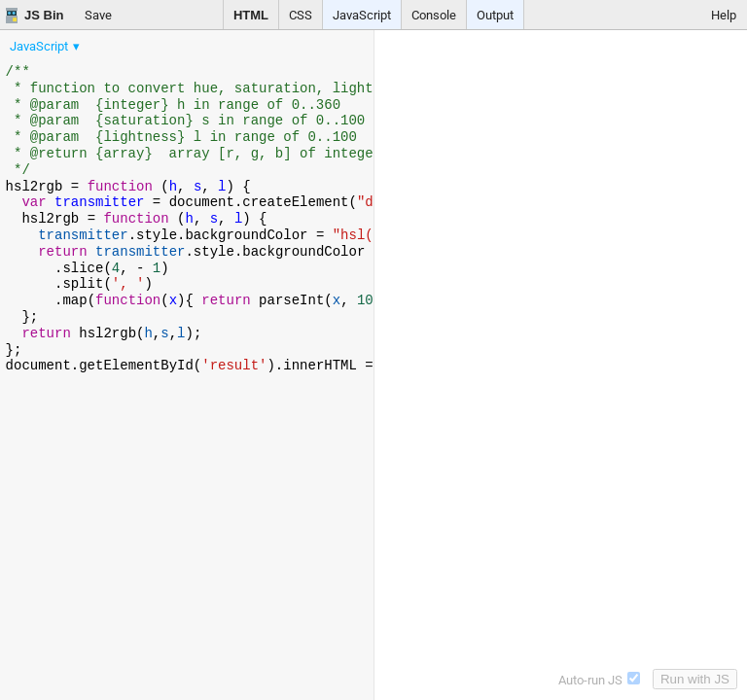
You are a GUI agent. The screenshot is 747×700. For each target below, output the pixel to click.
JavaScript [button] (362, 15)
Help (724, 15)
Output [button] (495, 15)
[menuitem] (46, 46)
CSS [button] (301, 15)
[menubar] (156, 42)
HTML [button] (251, 15)
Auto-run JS (599, 680)
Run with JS (695, 679)
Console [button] (434, 15)
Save (98, 15)
